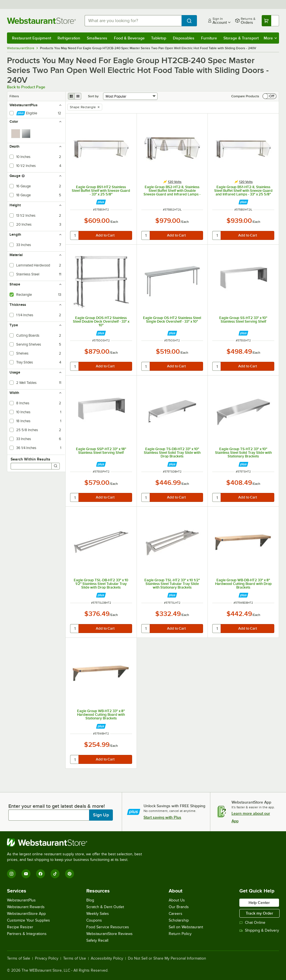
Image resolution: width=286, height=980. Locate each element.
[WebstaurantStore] (77, 842)
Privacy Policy (47, 958)
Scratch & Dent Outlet (105, 907)
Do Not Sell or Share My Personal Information (167, 958)
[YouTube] (26, 874)
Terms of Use (75, 958)
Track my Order (259, 913)
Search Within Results (30, 459)
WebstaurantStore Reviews (109, 934)
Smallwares (97, 38)
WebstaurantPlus (21, 900)
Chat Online (252, 923)
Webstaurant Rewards (26, 907)
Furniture (209, 38)
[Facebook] (40, 874)
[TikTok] (55, 874)
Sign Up (101, 815)
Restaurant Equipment (32, 38)
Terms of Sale (19, 958)
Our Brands (179, 907)
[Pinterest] (70, 874)
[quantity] (75, 235)
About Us (177, 900)
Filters (14, 96)
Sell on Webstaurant (186, 927)
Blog (90, 900)
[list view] (78, 96)
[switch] (270, 96)
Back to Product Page (26, 87)
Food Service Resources (108, 927)
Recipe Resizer (20, 927)
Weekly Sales (98, 914)
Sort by (93, 96)
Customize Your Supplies (28, 920)
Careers (176, 914)
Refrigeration (69, 38)
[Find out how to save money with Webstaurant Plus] (101, 202)
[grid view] (71, 96)
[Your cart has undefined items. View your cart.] (270, 21)
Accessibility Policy (107, 958)
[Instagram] (11, 874)
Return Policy (180, 934)
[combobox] (133, 21)
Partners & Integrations (27, 934)
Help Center (259, 903)
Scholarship (179, 920)
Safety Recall (97, 940)
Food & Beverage (129, 38)
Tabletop (159, 38)
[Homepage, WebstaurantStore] (41, 21)
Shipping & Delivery (259, 930)
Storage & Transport (241, 38)
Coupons (94, 920)
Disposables (184, 38)
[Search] (56, 466)
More (270, 38)
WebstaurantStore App (26, 914)
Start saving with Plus (162, 817)
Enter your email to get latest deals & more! (57, 806)
